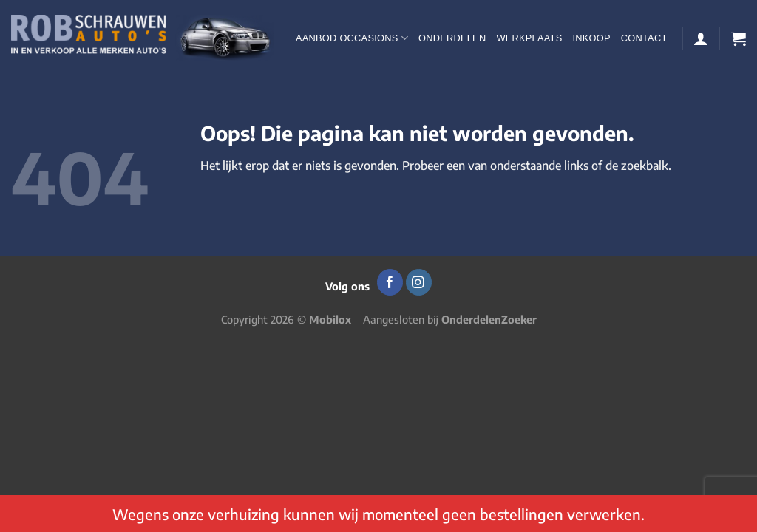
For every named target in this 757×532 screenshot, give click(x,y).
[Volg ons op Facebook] (390, 282)
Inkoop (591, 38)
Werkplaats (529, 38)
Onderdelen (452, 38)
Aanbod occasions (352, 38)
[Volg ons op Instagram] (419, 282)
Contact (644, 38)
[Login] (701, 38)
